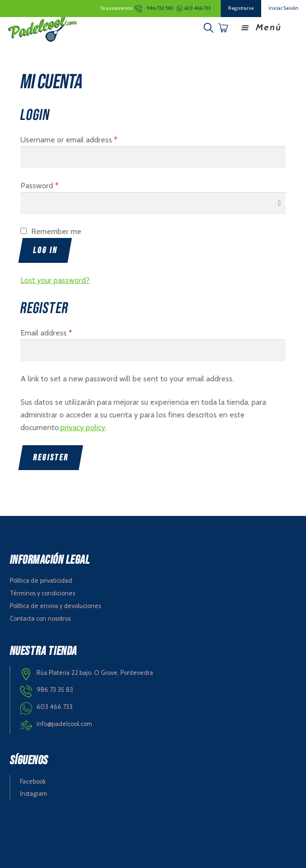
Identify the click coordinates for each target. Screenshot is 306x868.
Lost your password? (55, 280)
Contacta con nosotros (40, 619)
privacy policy (83, 427)
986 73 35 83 (55, 690)
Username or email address (69, 140)
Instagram (34, 794)
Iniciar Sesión (284, 8)
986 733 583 (160, 8)
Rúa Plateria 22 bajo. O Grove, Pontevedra (95, 673)
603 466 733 (198, 8)
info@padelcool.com (64, 724)
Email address (46, 333)
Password (39, 186)
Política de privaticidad (41, 581)
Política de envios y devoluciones (55, 606)
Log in (45, 250)
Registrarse (241, 8)
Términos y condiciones (42, 593)
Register (51, 458)
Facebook (33, 781)
